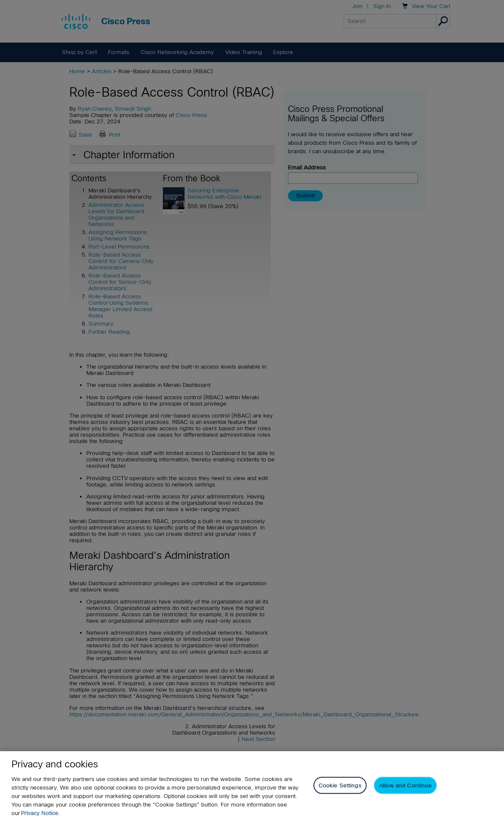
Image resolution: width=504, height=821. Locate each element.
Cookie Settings (340, 785)
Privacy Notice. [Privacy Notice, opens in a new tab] (40, 813)
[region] (252, 786)
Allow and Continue (405, 785)
